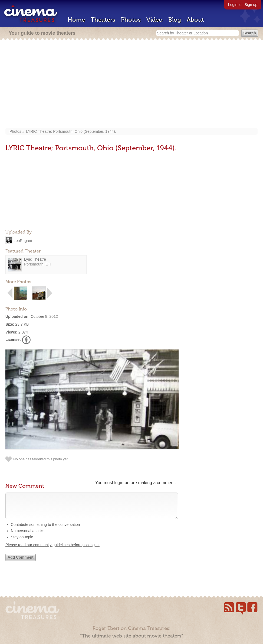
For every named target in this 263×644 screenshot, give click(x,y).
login (119, 483)
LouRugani (23, 240)
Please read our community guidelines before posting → (52, 550)
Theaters (103, 20)
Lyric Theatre (35, 259)
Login (233, 5)
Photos (131, 20)
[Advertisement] (131, 85)
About (195, 20)
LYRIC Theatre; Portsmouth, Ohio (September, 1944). (71, 131)
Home (76, 20)
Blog (175, 20)
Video (154, 20)
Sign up (251, 5)
